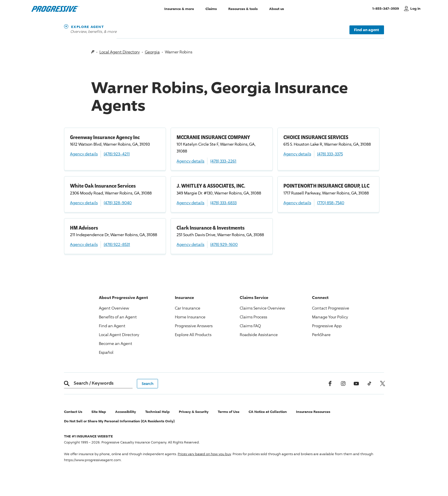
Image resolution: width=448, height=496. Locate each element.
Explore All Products (193, 335)
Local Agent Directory (120, 52)
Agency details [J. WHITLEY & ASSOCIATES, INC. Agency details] (190, 203)
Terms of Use (229, 412)
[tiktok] (369, 383)
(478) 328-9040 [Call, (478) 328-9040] (118, 203)
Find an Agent (112, 326)
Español (106, 352)
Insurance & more (179, 8)
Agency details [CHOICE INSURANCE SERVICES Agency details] (297, 154)
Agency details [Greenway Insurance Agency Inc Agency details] (84, 154)
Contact (331, 308)
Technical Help (157, 412)
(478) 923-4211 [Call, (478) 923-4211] (117, 154)
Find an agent (367, 30)
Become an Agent (116, 343)
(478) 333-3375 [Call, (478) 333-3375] (330, 154)
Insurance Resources (313, 412)
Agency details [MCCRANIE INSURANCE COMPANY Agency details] (190, 161)
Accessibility (126, 412)
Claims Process (253, 317)
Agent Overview (114, 308)
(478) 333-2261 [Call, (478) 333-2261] (223, 161)
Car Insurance (188, 308)
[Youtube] (356, 383)
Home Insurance (190, 317)
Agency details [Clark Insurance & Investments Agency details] (190, 244)
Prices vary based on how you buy (204, 454)
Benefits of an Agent (118, 317)
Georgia (152, 52)
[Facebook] (330, 383)
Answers (194, 326)
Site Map (99, 412)
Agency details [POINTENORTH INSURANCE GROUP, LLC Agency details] (297, 203)
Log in (415, 8)
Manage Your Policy (330, 317)
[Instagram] (343, 383)
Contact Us (73, 412)
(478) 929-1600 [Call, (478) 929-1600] (224, 244)
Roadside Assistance (259, 335)
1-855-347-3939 (387, 8)
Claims (211, 8)
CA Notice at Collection (268, 412)
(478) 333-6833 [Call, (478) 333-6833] (223, 203)
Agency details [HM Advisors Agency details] (84, 244)
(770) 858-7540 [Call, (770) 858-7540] (331, 203)
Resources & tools (243, 8)
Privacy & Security (194, 412)
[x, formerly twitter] (383, 383)
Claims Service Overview (262, 308)
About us (277, 8)
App (327, 326)
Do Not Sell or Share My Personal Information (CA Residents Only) (119, 421)
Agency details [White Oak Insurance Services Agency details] (84, 203)
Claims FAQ (250, 326)
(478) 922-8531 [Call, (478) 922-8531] (117, 244)
